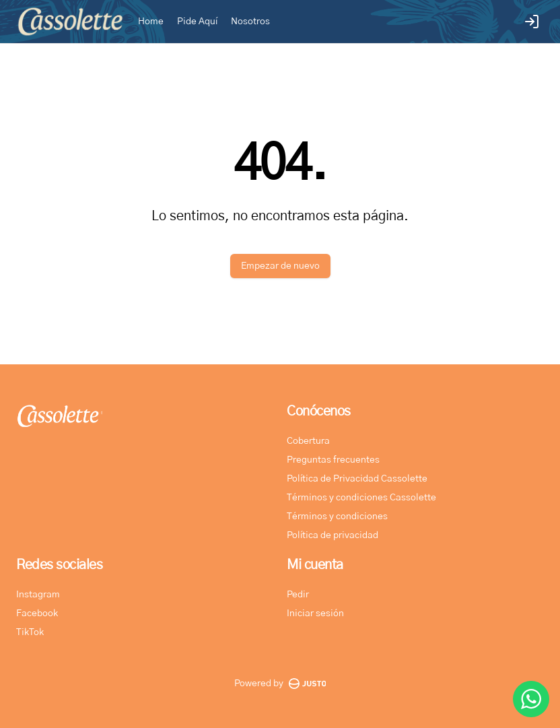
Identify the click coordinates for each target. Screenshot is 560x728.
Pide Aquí (197, 22)
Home (151, 22)
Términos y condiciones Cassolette (361, 498)
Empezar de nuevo (280, 266)
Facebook (37, 614)
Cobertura (308, 441)
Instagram (38, 595)
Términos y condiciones (337, 517)
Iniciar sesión (315, 614)
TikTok (30, 632)
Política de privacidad (332, 535)
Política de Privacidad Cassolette (357, 479)
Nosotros (250, 22)
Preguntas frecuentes (333, 460)
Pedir (298, 595)
